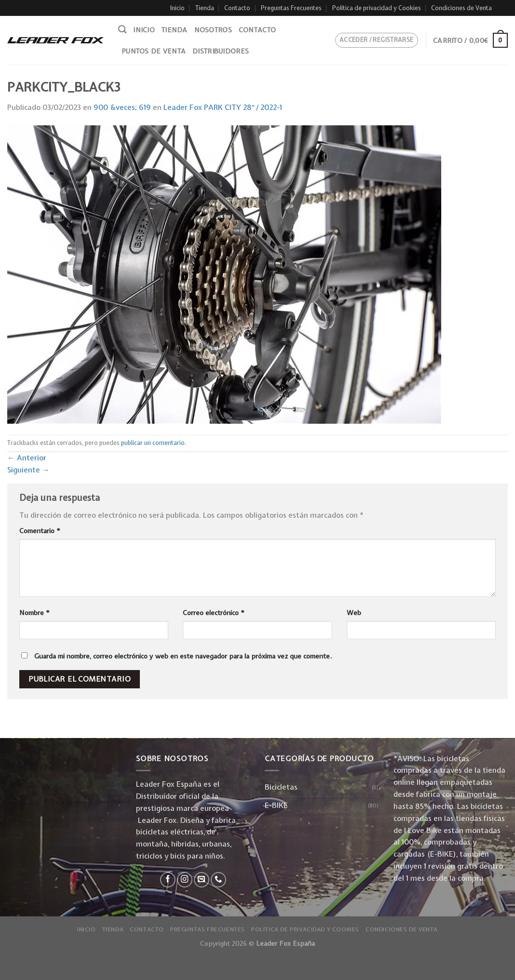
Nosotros (213, 30)
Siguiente (28, 470)
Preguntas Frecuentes (291, 8)
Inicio (177, 8)
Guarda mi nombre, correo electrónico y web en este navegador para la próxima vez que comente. (183, 656)
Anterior (27, 458)
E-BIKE (276, 805)
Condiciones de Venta (461, 8)
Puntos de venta (154, 51)
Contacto (237, 8)
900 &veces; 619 (122, 107)
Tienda (205, 8)
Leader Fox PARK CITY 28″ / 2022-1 (223, 107)
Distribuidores (221, 51)
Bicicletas (281, 787)
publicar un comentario (153, 443)
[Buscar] (122, 29)
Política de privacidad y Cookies (377, 8)
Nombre (34, 613)
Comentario (40, 531)
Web (354, 613)
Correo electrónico (214, 613)
